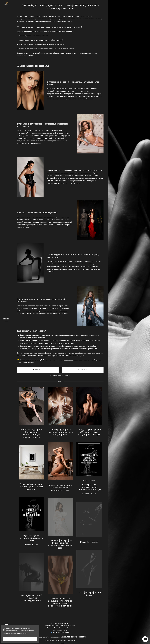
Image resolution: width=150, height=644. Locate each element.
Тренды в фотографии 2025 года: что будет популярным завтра (89, 432)
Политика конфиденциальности (63, 640)
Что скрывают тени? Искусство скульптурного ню (31, 598)
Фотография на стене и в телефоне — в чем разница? (31, 487)
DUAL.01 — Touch (89, 542)
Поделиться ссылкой (62, 375)
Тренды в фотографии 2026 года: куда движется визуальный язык (60, 544)
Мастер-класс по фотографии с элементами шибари (89, 487)
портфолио (69, 360)
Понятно (20, 639)
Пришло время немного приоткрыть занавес (31, 538)
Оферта (48, 640)
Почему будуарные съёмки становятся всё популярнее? (60, 432)
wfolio (63, 643)
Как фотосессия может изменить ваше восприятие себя (60, 487)
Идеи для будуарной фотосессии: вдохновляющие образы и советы (31, 433)
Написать (38, 370)
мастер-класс (89, 494)
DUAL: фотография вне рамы (89, 594)
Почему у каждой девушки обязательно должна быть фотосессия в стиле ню (60, 602)
